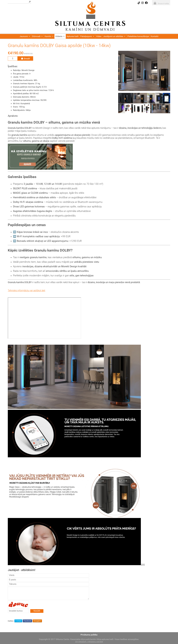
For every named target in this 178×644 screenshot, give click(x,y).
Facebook (27, 621)
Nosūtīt (37, 611)
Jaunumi (25, 36)
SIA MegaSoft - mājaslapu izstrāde (89, 642)
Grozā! (25, 58)
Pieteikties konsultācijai (138, 36)
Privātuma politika (89, 635)
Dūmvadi (37, 36)
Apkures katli (73, 36)
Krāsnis (60, 36)
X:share (18, 621)
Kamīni (49, 36)
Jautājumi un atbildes (114, 36)
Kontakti (155, 36)
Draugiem (37, 621)
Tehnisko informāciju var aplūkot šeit (27, 290)
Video (99, 36)
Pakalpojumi (87, 36)
